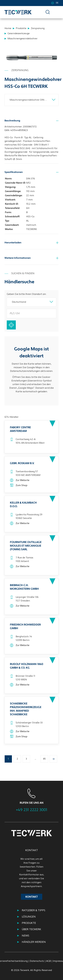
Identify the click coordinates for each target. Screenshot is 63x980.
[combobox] (32, 100)
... (35, 759)
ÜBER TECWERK (32, 929)
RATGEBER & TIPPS (34, 911)
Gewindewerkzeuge (19, 34)
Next (57, 797)
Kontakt (32, 897)
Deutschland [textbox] (19, 302)
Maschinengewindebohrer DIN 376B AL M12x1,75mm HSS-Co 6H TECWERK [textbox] (30, 100)
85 (44, 759)
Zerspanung (38, 28)
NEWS (25, 936)
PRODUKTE (29, 923)
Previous (7, 797)
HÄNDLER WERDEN (34, 942)
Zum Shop (22, 485)
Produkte (21, 28)
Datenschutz (37, 961)
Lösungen (29, 917)
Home (8, 28)
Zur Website (22, 480)
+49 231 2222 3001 (32, 810)
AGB (48, 961)
